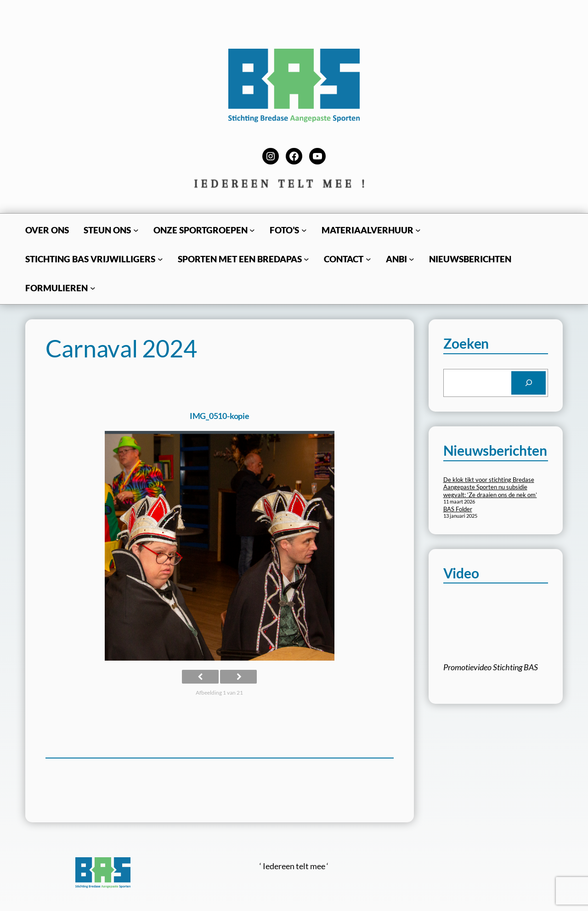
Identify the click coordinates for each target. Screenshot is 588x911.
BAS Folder (458, 509)
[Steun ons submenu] (136, 230)
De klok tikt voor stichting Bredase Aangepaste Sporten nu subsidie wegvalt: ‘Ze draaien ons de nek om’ (490, 487)
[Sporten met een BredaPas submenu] (306, 259)
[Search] (529, 383)
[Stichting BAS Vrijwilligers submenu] (160, 259)
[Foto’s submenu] (304, 230)
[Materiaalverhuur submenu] (418, 230)
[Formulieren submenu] (93, 288)
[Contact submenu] (368, 259)
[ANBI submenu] (412, 259)
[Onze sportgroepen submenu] (252, 230)
